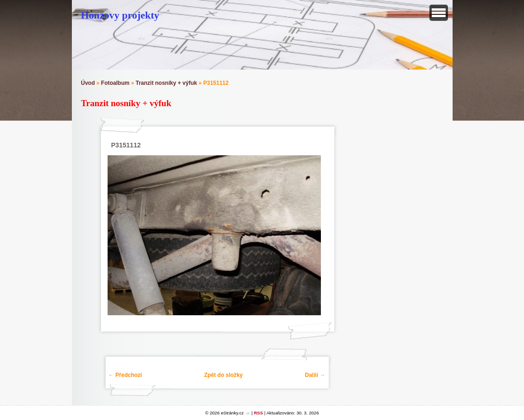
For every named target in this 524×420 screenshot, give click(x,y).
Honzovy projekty (120, 15)
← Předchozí (125, 375)
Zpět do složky (223, 375)
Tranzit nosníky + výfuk (166, 83)
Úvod (88, 83)
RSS (258, 413)
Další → (315, 375)
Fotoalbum (115, 83)
